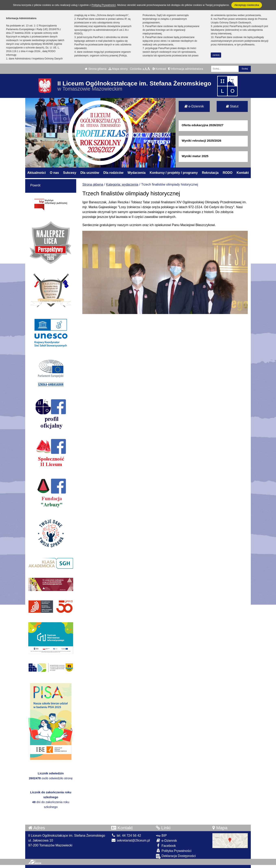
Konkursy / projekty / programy (174, 173)
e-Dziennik (194, 106)
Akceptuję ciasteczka (247, 5)
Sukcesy (70, 173)
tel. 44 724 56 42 (126, 836)
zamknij (216, 55)
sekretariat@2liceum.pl (130, 840)
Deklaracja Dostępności (176, 856)
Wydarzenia (137, 173)
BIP (161, 836)
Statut (232, 106)
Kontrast (159, 69)
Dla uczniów (90, 173)
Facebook (166, 846)
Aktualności (36, 173)
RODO (228, 173)
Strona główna (96, 69)
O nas (54, 173)
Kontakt (243, 173)
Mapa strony (118, 69)
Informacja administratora (186, 69)
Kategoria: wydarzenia (122, 184)
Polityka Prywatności (174, 851)
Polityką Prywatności (104, 5)
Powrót (35, 185)
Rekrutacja (210, 173)
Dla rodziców (113, 173)
